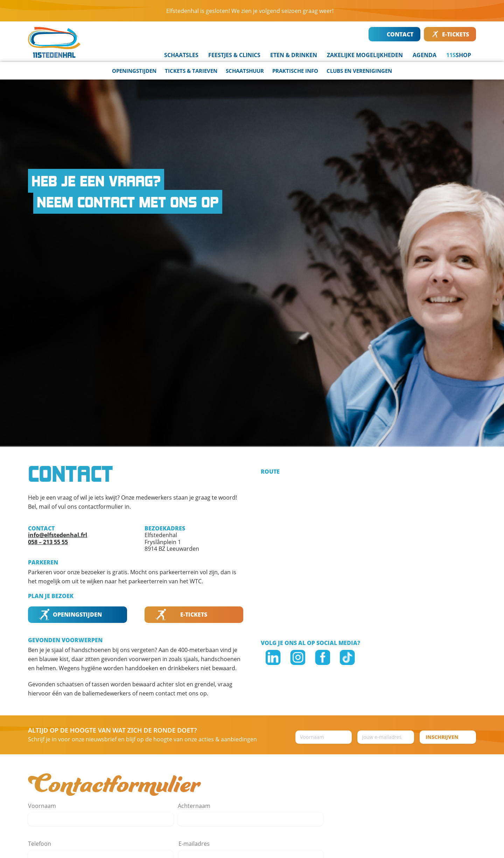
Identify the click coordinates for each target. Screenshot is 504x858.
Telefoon (40, 844)
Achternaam (194, 806)
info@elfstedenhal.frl (58, 535)
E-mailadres (194, 844)
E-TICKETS (450, 34)
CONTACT (395, 34)
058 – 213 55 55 (48, 542)
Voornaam (42, 806)
